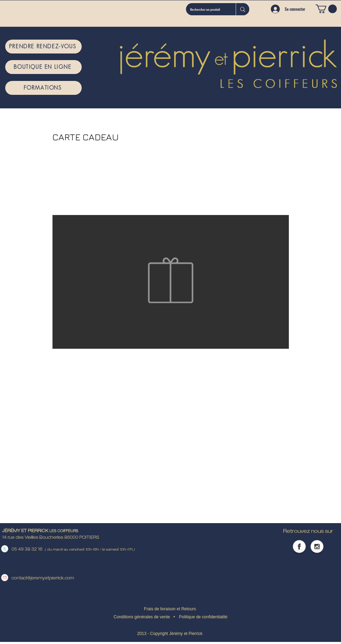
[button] (326, 9)
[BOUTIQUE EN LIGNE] (43, 67)
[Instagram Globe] (317, 547)
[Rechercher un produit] (206, 9)
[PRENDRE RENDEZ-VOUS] (43, 47)
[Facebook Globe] (299, 547)
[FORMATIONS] (43, 88)
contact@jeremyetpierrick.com (43, 578)
